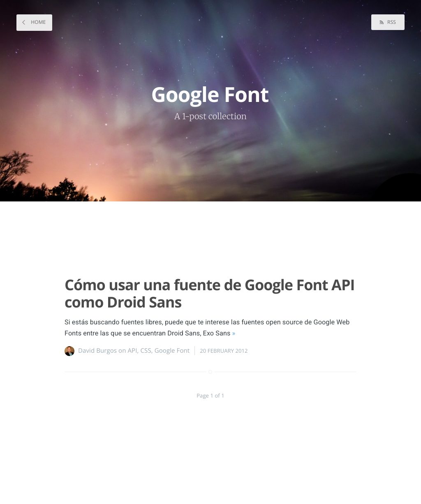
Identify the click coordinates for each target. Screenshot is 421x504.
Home (38, 22)
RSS (391, 22)
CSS (146, 351)
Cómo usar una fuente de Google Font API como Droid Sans (209, 293)
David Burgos (97, 351)
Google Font (172, 351)
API (133, 351)
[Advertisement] (206, 235)
